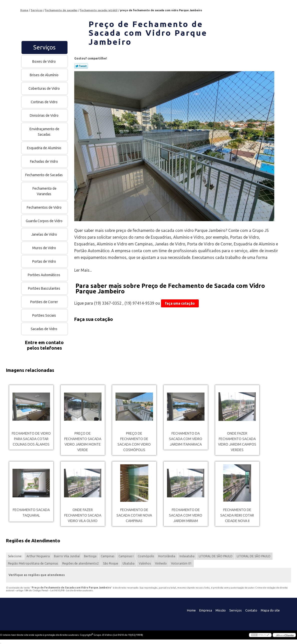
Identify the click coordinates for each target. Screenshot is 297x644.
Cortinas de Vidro (44, 102)
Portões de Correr (44, 302)
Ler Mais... (83, 270)
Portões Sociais (44, 315)
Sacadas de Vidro (44, 329)
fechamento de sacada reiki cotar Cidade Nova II (237, 515)
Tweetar (81, 66)
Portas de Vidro (44, 261)
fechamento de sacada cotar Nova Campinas (134, 515)
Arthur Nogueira (38, 556)
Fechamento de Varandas (44, 191)
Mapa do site (270, 610)
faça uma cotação (180, 303)
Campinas (107, 556)
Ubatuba (128, 563)
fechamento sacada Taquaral (31, 513)
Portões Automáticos (44, 275)
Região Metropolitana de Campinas (33, 563)
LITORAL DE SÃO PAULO (216, 556)
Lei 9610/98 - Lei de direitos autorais (71, 590)
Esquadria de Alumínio (44, 148)
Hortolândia (167, 556)
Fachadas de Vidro (44, 161)
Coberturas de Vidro (44, 88)
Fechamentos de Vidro (44, 207)
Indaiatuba (187, 556)
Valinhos (145, 563)
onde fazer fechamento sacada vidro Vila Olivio (83, 515)
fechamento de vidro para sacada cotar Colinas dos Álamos (31, 439)
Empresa (206, 610)
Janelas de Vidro (44, 234)
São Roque (111, 563)
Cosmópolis (146, 556)
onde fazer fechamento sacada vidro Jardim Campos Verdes (237, 442)
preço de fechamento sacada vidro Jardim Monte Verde (83, 442)
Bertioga (90, 556)
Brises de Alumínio (44, 75)
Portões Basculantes (44, 288)
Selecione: (15, 556)
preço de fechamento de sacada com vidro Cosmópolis (134, 442)
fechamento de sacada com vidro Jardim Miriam (186, 515)
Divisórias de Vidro (44, 115)
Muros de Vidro (44, 248)
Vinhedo (161, 563)
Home (191, 610)
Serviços (44, 47)
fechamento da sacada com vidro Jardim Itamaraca (186, 439)
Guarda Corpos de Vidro (44, 221)
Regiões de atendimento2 (80, 563)
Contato (251, 610)
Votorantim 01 (181, 563)
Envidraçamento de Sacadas (44, 132)
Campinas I (126, 556)
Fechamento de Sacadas (44, 175)
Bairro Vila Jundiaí (67, 556)
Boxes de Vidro (44, 61)
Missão (221, 610)
